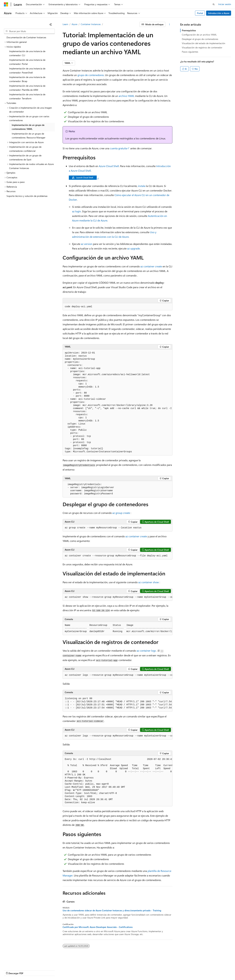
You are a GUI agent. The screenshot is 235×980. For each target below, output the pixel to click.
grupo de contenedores (91, 75)
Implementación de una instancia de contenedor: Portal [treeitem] (27, 62)
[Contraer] (51, 24)
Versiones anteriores (57, 970)
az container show (149, 582)
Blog (73, 970)
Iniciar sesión (225, 4)
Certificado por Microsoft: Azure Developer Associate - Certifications (98, 927)
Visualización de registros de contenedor (202, 47)
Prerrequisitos (189, 30)
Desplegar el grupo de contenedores (200, 39)
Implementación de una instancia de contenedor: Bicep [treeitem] (27, 79)
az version (87, 244)
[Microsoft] (6, 4)
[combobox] (29, 31)
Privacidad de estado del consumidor (130, 970)
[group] (117, 402)
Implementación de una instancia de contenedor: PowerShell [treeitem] (27, 71)
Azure (74, 24)
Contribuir (86, 970)
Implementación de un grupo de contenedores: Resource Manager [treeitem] (29, 136)
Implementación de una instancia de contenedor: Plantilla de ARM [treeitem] (27, 88)
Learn (65, 24)
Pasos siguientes (190, 52)
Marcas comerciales (185, 970)
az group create (121, 513)
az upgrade (133, 248)
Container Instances (91, 24)
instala (142, 186)
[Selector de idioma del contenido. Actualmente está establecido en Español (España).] (16, 962)
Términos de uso (163, 970)
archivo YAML (127, 96)
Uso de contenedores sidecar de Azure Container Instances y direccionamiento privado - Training (112, 910)
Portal (200, 13)
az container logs (146, 651)
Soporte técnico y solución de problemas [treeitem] (27, 196)
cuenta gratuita (118, 148)
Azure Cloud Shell (109, 166)
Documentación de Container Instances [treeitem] (26, 37)
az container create (151, 266)
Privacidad (101, 970)
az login (76, 211)
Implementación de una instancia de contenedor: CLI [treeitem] (27, 53)
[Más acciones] (170, 24)
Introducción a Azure (219, 13)
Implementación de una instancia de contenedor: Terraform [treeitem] (27, 96)
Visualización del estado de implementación (204, 43)
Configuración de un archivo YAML (199, 35)
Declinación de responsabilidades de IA (23, 970)
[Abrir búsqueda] (214, 4)
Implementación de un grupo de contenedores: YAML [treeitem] (28, 127)
